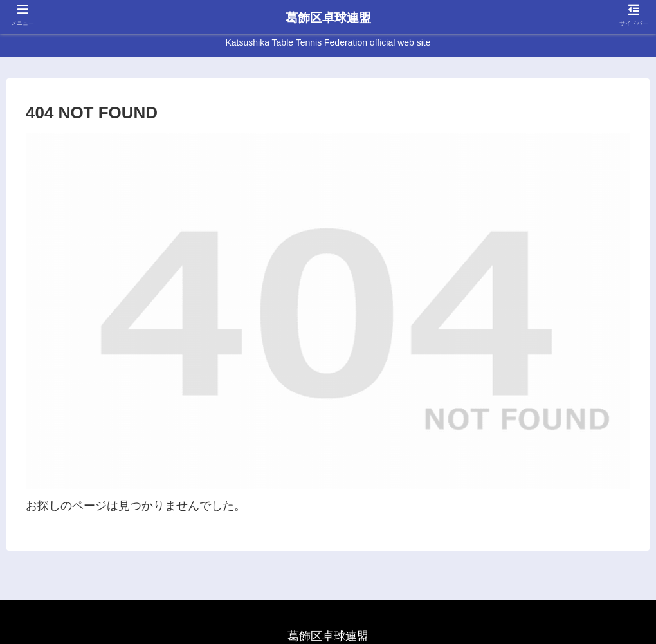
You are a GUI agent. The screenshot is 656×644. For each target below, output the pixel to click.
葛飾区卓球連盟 (328, 18)
